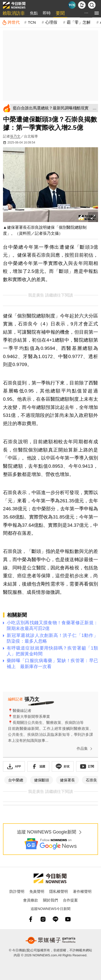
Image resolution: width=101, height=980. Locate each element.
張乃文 (15, 136)
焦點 (34, 13)
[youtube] (68, 919)
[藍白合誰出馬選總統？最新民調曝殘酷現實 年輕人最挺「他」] (55, 108)
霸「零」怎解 (79, 22)
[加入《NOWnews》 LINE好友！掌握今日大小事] (63, 766)
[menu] (97, 13)
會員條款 (31, 900)
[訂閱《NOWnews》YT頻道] (87, 766)
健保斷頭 (42, 780)
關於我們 (50, 900)
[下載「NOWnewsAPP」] (14, 766)
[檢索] (92, 5)
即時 (47, 13)
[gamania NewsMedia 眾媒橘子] (50, 940)
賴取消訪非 (14, 13)
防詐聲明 (17, 891)
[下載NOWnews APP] (82, 5)
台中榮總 (16, 780)
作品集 (85, 749)
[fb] (31, 919)
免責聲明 (37, 891)
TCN (32, 22)
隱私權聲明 (59, 891)
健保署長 (67, 780)
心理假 (51, 22)
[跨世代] (11, 22)
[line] (55, 919)
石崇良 (91, 780)
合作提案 (70, 900)
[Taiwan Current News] (72, 5)
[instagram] (43, 919)
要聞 (60, 13)
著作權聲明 (82, 891)
